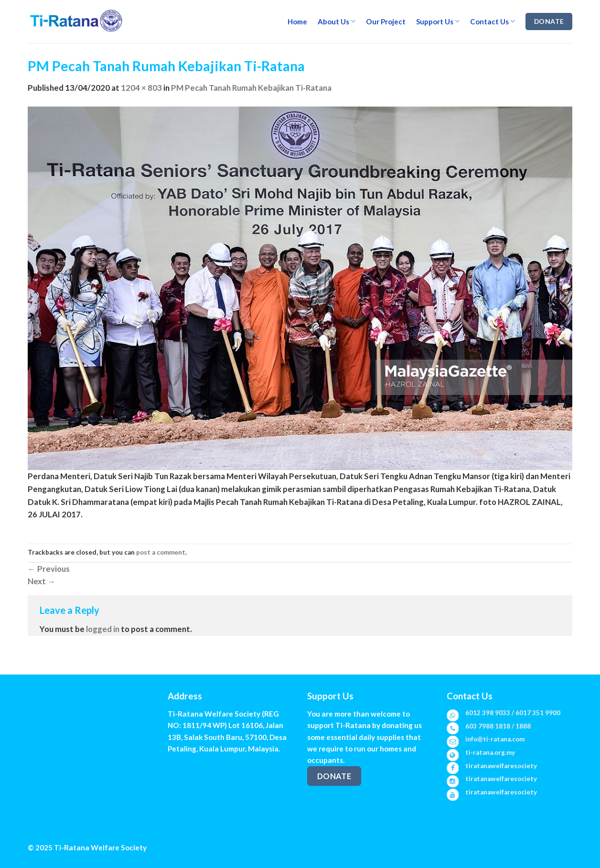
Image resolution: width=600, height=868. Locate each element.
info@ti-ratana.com (495, 739)
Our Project (386, 21)
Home (297, 21)
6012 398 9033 (488, 713)
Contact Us (493, 21)
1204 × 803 (141, 88)
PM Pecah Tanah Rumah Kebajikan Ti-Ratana (251, 88)
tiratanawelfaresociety (501, 766)
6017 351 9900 (538, 713)
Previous (49, 569)
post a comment (161, 552)
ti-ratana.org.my (490, 752)
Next (42, 581)
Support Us (438, 21)
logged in (103, 629)
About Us (337, 21)
